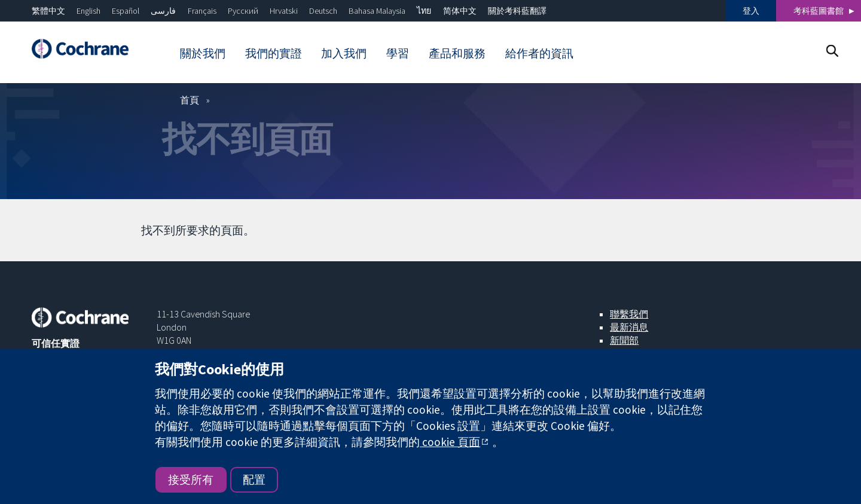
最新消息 (629, 327)
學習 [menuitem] (398, 53)
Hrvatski (284, 11)
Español (126, 11)
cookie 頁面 (450, 442)
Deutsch (323, 11)
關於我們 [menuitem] (203, 53)
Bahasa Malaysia (377, 11)
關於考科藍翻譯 (517, 11)
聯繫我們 (629, 314)
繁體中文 (48, 11)
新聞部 (624, 340)
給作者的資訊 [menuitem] (539, 53)
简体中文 (460, 11)
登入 (751, 11)
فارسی (163, 11)
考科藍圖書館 (819, 11)
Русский (243, 11)
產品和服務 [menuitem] (457, 53)
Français (202, 11)
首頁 (190, 100)
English (88, 11)
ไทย (424, 11)
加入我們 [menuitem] (344, 53)
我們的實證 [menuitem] (274, 53)
